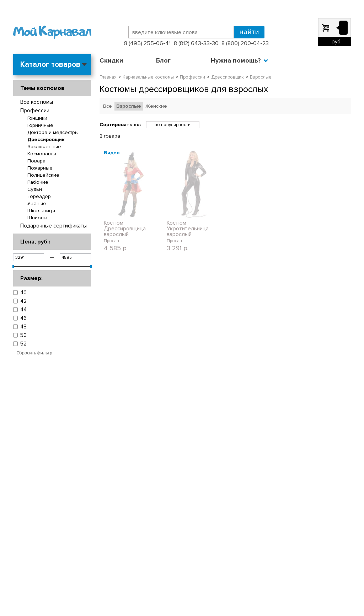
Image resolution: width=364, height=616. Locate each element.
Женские (156, 106)
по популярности (173, 125)
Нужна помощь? (236, 60)
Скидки (111, 60)
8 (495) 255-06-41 (147, 43)
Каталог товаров (50, 65)
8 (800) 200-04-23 (245, 43)
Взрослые (129, 106)
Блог (163, 60)
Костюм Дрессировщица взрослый (125, 229)
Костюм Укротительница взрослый (188, 229)
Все (108, 106)
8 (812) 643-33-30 (196, 43)
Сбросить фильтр (35, 353)
